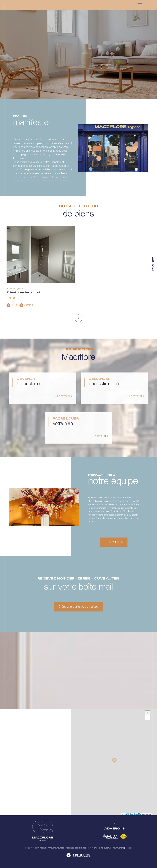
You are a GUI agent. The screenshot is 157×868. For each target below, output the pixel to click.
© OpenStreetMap (135, 814)
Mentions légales (105, 848)
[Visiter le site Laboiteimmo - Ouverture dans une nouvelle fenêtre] (78, 859)
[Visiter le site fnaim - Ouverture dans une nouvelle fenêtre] (123, 836)
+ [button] (147, 713)
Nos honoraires (80, 848)
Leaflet (124, 814)
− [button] (147, 717)
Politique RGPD (119, 848)
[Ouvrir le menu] (140, 5)
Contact (153, 264)
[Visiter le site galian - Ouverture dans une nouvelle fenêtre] (110, 836)
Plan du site (92, 848)
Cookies (129, 848)
